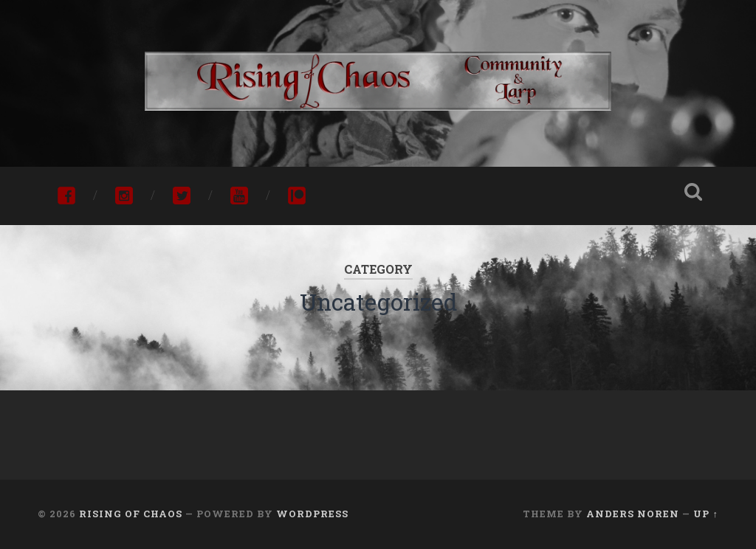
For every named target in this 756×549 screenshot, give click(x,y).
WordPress (312, 514)
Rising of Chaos (131, 514)
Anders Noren (633, 514)
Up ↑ (705, 514)
